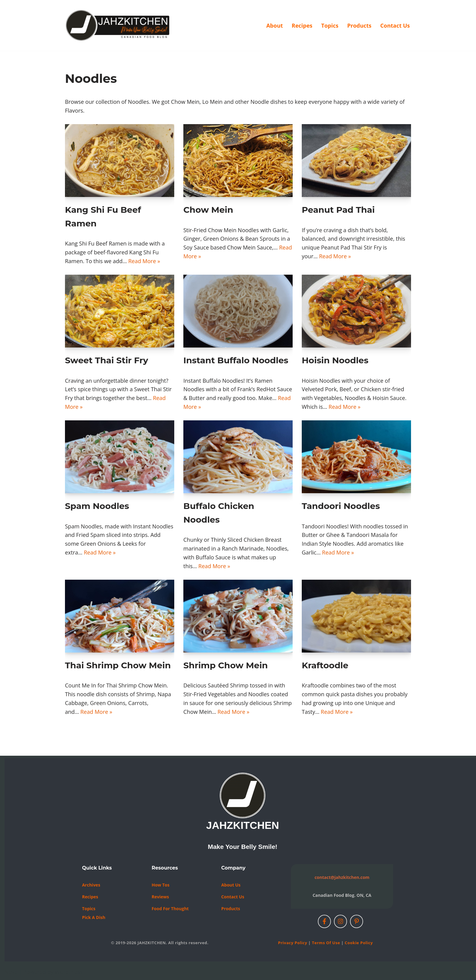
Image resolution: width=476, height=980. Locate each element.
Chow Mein (208, 210)
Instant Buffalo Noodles (236, 360)
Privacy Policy (293, 943)
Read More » (144, 261)
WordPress (69, 972)
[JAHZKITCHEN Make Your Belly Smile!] (118, 25)
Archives (91, 885)
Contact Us (395, 25)
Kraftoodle (325, 665)
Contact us (233, 897)
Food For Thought (170, 909)
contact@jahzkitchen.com (342, 877)
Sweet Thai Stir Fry (107, 360)
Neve (11, 972)
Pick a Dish (94, 917)
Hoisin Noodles (335, 360)
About (275, 25)
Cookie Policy (359, 943)
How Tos (160, 885)
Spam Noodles (97, 506)
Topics (330, 25)
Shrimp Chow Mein (226, 665)
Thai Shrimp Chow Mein (118, 665)
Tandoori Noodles (341, 506)
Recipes (302, 25)
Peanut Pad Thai (338, 210)
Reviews (160, 897)
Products (359, 25)
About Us (231, 885)
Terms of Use (326, 943)
